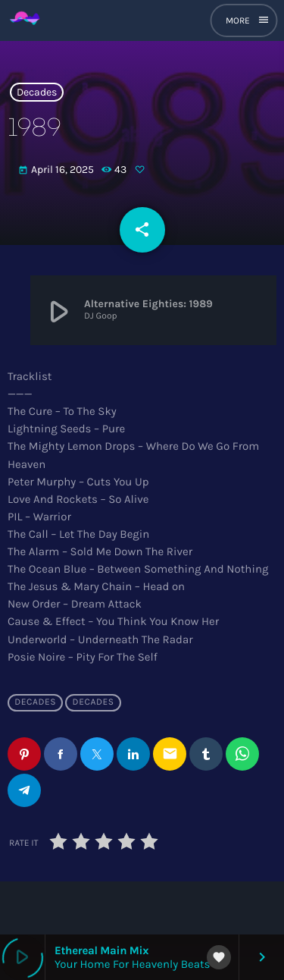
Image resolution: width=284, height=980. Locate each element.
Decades (37, 92)
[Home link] (25, 20)
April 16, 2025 (57, 170)
